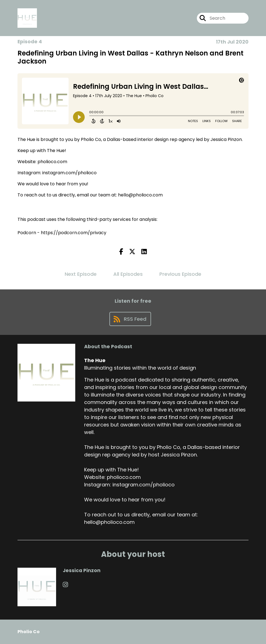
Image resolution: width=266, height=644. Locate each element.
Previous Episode (180, 274)
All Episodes (128, 274)
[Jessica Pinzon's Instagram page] (65, 585)
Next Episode (81, 274)
